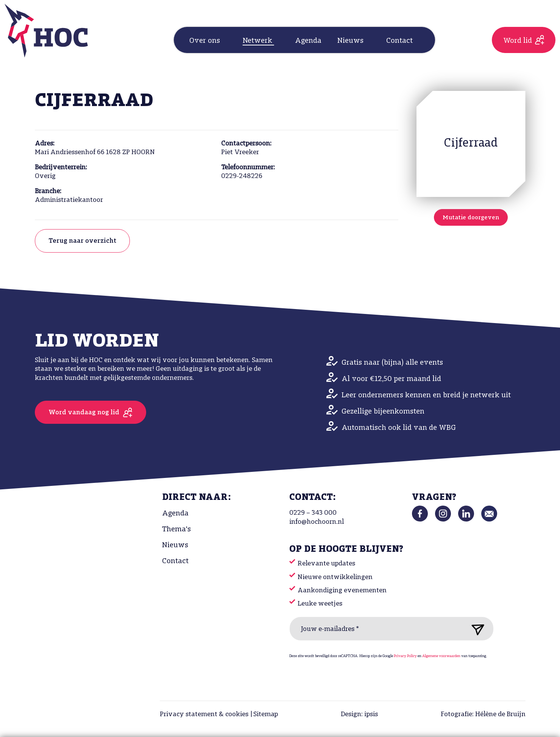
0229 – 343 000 (313, 513)
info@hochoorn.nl (317, 522)
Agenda (308, 41)
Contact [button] (400, 41)
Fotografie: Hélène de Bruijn (483, 714)
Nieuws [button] (351, 41)
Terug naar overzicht (82, 241)
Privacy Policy (405, 656)
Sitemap (266, 714)
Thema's (176, 529)
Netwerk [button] (258, 41)
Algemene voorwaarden (441, 656)
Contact (175, 561)
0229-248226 (242, 176)
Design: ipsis (359, 714)
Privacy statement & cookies (204, 714)
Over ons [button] (206, 41)
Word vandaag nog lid (84, 413)
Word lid (518, 41)
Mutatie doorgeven (471, 218)
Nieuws (175, 545)
